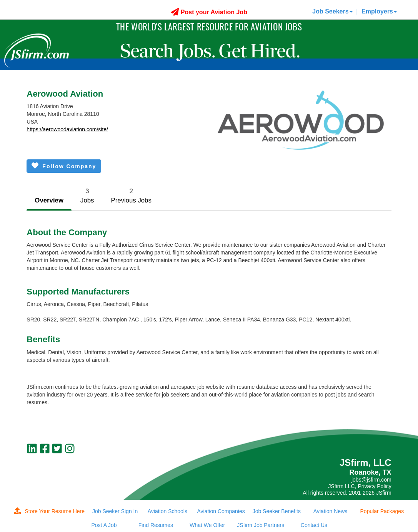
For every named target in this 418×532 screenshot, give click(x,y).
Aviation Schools (167, 511)
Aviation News (330, 511)
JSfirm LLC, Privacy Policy (360, 486)
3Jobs (87, 196)
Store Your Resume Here (49, 511)
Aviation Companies (221, 511)
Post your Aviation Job (209, 12)
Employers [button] (379, 11)
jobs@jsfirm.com (371, 480)
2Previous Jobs (131, 196)
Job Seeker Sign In (115, 511)
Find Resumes (156, 525)
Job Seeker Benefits (277, 511)
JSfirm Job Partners (261, 525)
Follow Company (64, 166)
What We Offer (207, 525)
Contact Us (314, 525)
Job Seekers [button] (332, 11)
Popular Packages (382, 511)
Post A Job (104, 525)
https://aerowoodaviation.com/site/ (67, 129)
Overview (49, 200)
